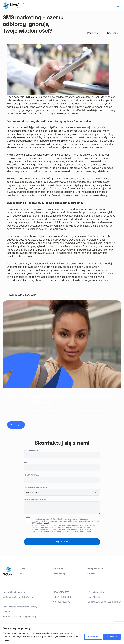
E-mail (62, 467)
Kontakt (91, 573)
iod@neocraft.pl (30, 616)
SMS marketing (34, 97)
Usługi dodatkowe (96, 569)
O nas (22, 569)
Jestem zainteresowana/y (62, 492)
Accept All (112, 637)
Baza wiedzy (59, 573)
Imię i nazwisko (62, 455)
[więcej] (46, 524)
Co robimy (58, 569)
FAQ (22, 573)
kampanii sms (58, 141)
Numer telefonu (62, 480)
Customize (93, 637)
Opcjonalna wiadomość (62, 508)
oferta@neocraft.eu (97, 592)
